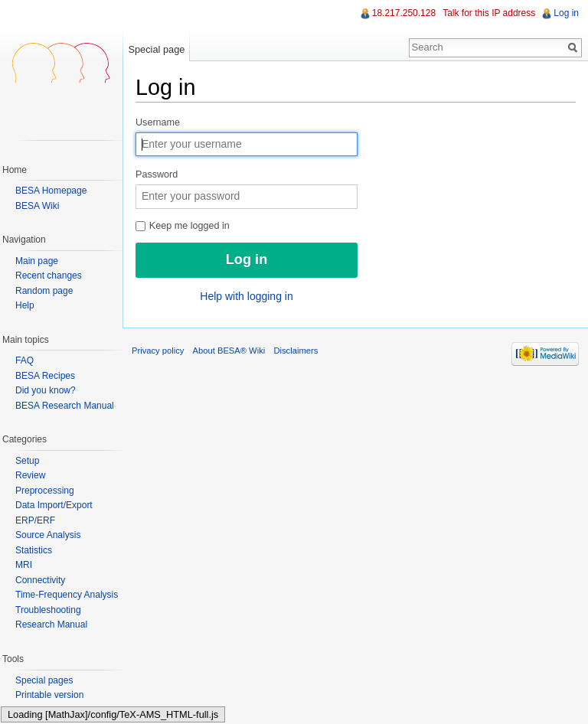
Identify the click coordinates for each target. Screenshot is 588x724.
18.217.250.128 (404, 13)
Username (158, 122)
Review (30, 475)
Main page (37, 261)
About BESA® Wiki (229, 351)
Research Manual (51, 625)
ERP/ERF (35, 520)
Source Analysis (48, 535)
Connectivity (40, 580)
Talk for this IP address (489, 13)
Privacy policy (158, 351)
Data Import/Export (54, 505)
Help (25, 305)
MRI (24, 565)
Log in (566, 13)
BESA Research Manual (65, 406)
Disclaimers (296, 351)
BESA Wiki (37, 206)
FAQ (24, 360)
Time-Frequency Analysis (67, 595)
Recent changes (49, 276)
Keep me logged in (183, 226)
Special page (156, 49)
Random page (44, 291)
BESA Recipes (45, 376)
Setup (27, 461)
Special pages (44, 680)
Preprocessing (45, 491)
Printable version (49, 695)
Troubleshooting (48, 610)
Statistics (34, 550)
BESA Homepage (51, 191)
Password (157, 174)
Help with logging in (246, 296)
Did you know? (46, 390)
